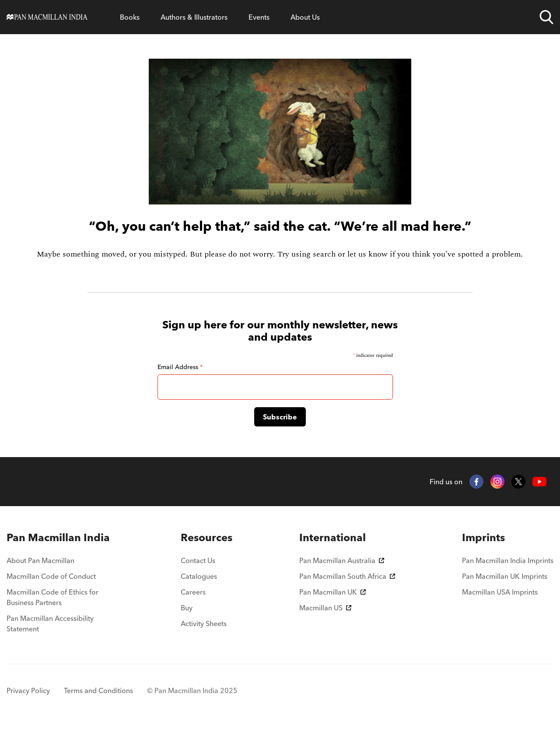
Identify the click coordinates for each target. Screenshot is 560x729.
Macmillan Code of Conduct (51, 576)
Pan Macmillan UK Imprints (505, 576)
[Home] (47, 17)
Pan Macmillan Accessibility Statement (50, 623)
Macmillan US (325, 608)
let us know (367, 254)
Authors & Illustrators (194, 17)
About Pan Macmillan (40, 560)
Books (130, 17)
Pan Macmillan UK (332, 592)
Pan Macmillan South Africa (347, 576)
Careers (193, 592)
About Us (305, 17)
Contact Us (198, 560)
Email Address (180, 367)
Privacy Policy (28, 690)
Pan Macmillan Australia (342, 560)
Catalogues (199, 576)
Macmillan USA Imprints (500, 592)
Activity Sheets (204, 623)
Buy (187, 608)
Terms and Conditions (98, 690)
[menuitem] (60, 538)
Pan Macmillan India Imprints (508, 560)
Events (259, 17)
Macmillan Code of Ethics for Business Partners (52, 597)
